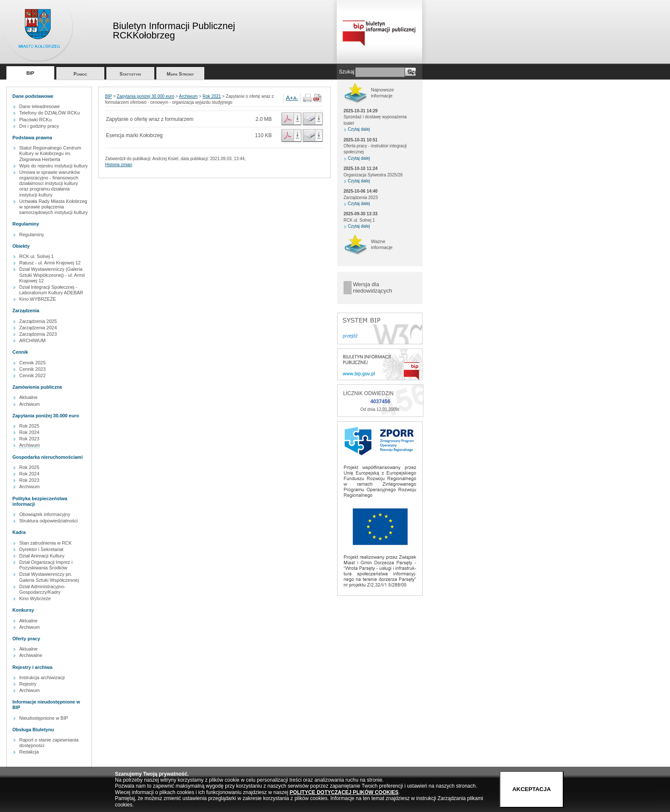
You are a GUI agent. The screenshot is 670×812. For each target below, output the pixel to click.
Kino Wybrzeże (35, 598)
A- (296, 98)
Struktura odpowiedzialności (48, 521)
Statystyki (131, 74)
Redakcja (29, 752)
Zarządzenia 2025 (38, 321)
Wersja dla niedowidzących (373, 288)
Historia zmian (119, 165)
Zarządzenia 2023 (38, 334)
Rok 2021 (212, 96)
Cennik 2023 (32, 369)
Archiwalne (31, 655)
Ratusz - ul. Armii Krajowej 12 (50, 263)
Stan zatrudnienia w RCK (46, 543)
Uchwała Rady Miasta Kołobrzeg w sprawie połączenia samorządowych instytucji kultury (53, 207)
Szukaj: (347, 72)
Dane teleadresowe (40, 106)
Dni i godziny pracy (39, 126)
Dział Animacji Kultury (42, 556)
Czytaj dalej (359, 129)
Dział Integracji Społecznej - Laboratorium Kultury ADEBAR (51, 290)
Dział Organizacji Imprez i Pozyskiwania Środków (46, 565)
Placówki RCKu (35, 120)
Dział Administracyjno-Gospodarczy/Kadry (42, 589)
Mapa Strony (180, 74)
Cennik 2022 (32, 375)
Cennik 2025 (32, 363)
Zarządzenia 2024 (38, 328)
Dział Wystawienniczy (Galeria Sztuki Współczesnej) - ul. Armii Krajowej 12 (52, 275)
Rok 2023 (29, 439)
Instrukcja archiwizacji (42, 677)
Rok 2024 (29, 432)
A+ (290, 98)
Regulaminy (32, 235)
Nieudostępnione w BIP (44, 718)
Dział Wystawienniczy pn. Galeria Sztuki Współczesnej (49, 577)
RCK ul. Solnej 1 (37, 256)
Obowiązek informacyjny (45, 514)
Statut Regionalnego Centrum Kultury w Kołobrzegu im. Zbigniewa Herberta (50, 153)
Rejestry (28, 684)
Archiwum (29, 404)
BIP (30, 73)
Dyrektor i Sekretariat (41, 549)
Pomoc (80, 74)
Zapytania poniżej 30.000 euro (145, 96)
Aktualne (28, 397)
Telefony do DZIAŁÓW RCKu (50, 113)
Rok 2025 (29, 426)
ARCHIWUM (32, 340)
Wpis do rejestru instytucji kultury (53, 166)
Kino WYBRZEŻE (38, 299)
